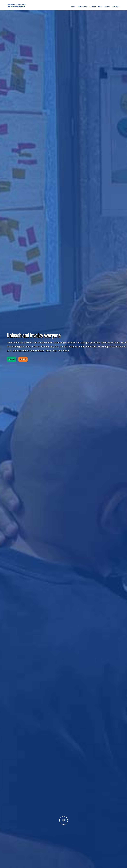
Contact (116, 7)
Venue (107, 7)
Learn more (11, 359)
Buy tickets (23, 359)
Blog (100, 7)
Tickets (93, 7)
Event (73, 7)
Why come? (83, 7)
